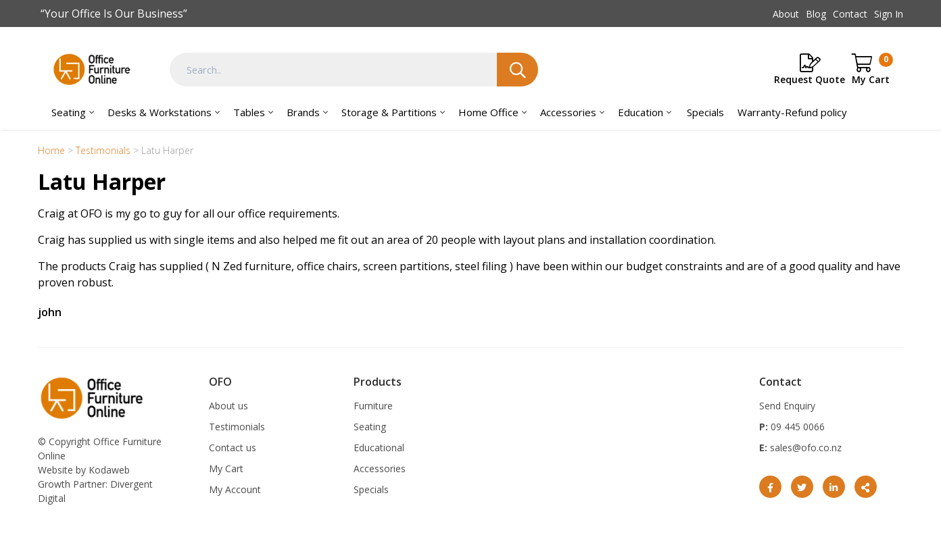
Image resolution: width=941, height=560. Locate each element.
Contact (850, 14)
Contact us (233, 448)
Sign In (889, 14)
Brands (303, 112)
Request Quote (810, 79)
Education (641, 112)
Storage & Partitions (389, 112)
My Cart (226, 468)
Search (517, 70)
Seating (69, 112)
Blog (816, 14)
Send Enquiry (787, 406)
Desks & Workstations (160, 112)
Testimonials (237, 427)
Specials (705, 112)
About (786, 14)
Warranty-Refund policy (792, 112)
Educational (379, 448)
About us (228, 406)
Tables (249, 112)
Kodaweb (109, 470)
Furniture (373, 406)
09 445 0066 (796, 427)
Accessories (568, 112)
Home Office (488, 112)
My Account (235, 489)
